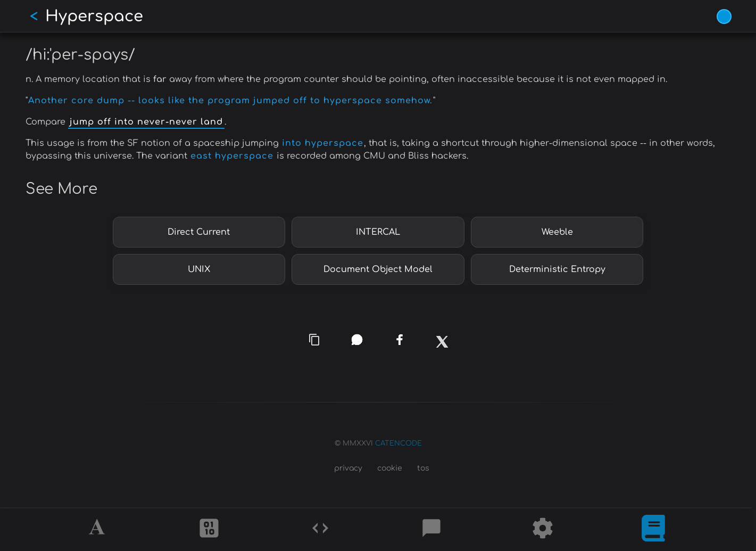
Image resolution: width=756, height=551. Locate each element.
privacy (348, 468)
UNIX (199, 269)
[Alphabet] (98, 530)
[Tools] (543, 530)
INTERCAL (378, 232)
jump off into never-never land (146, 122)
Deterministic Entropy (557, 269)
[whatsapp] (357, 340)
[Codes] (320, 530)
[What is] (653, 530)
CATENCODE (398, 443)
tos (423, 468)
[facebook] (399, 340)
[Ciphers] (209, 530)
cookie (390, 468)
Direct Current (199, 232)
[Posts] (431, 530)
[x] (442, 348)
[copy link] (314, 339)
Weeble (557, 232)
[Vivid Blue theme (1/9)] (724, 17)
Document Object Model (378, 269)
